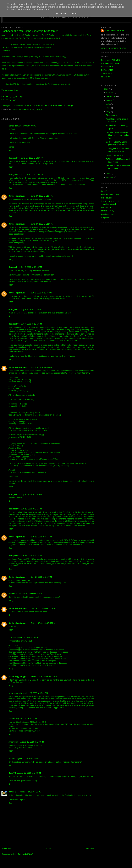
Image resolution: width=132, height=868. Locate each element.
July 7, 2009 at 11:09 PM (41, 367)
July (108, 104)
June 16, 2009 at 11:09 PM (32, 175)
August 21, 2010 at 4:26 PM (27, 759)
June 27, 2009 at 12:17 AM (42, 196)
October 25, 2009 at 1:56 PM (43, 608)
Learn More (62, 14)
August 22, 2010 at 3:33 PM (29, 773)
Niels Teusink (107, 198)
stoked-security (108, 211)
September (111, 96)
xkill (10, 637)
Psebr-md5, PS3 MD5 (110, 60)
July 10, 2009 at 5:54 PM (31, 494)
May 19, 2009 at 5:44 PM (26, 126)
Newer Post (6, 849)
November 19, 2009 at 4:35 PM (26, 637)
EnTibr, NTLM (107, 70)
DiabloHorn (106, 207)
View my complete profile (114, 48)
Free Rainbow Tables (110, 194)
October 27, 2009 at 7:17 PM (43, 623)
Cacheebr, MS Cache (110, 63)
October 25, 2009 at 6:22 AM (30, 594)
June (109, 108)
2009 (107, 89)
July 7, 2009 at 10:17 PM (31, 324)
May (109, 112)
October (110, 93)
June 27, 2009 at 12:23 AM (42, 224)
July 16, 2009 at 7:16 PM (41, 537)
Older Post (89, 849)
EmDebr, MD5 (107, 67)
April (109, 173)
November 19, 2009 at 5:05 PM (44, 677)
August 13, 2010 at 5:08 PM (32, 742)
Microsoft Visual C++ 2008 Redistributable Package (52, 105)
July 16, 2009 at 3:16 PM (31, 509)
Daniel (11, 792)
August (110, 100)
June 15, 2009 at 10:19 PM (32, 158)
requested (9, 35)
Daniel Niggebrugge (18, 196)
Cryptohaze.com (108, 214)
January (110, 177)
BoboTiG (13, 773)
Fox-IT (104, 191)
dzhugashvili (14, 267)
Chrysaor (105, 217)
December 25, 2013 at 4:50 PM (28, 792)
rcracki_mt (106, 77)
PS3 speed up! (112, 115)
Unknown (13, 594)
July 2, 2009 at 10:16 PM (31, 267)
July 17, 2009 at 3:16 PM (31, 556)
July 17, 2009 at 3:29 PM (41, 577)
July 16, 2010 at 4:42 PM (26, 719)
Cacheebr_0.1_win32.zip (12, 96)
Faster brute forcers (114, 155)
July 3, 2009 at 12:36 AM (41, 293)
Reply (11, 150)
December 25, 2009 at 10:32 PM (34, 693)
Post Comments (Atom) (23, 854)
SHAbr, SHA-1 (107, 73)
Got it (74, 14)
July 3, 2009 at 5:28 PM (31, 309)
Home (48, 849)
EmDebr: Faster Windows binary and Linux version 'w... (117, 135)
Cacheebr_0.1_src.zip (11, 99)
